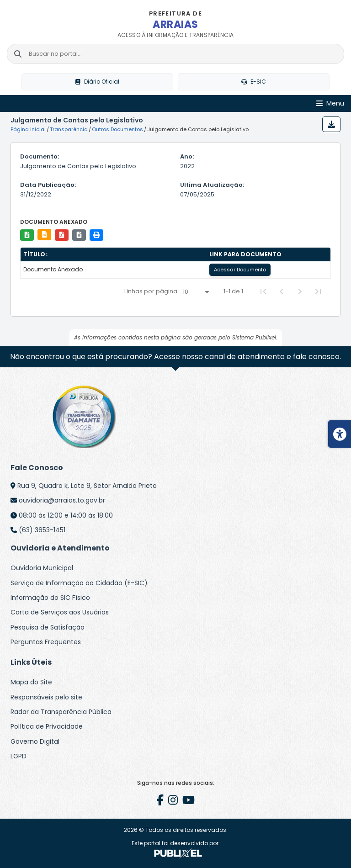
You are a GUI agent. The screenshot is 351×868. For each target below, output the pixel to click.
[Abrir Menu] (330, 103)
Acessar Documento (240, 270)
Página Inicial (28, 129)
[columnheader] (114, 254)
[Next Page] (300, 291)
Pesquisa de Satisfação (48, 627)
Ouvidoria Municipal (42, 568)
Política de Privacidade (47, 726)
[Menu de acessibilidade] (340, 434)
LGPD (19, 756)
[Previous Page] (282, 291)
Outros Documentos (117, 129)
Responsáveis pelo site (46, 697)
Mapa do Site (31, 682)
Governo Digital (35, 741)
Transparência (69, 129)
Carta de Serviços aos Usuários (60, 612)
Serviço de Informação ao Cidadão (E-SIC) (79, 583)
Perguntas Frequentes (46, 642)
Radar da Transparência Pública (61, 712)
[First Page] (263, 291)
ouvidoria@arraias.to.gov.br (62, 500)
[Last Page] (318, 291)
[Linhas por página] (196, 292)
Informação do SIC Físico (50, 598)
